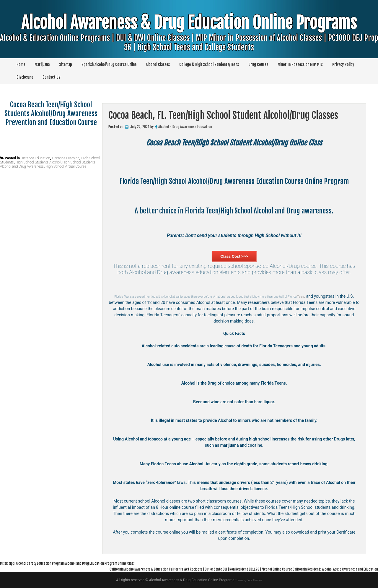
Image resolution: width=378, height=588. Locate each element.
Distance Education (35, 158)
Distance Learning (66, 158)
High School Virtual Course (66, 166)
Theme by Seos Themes (249, 580)
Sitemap (66, 64)
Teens (128, 302)
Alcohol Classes (158, 64)
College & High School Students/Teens (209, 64)
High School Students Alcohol (38, 162)
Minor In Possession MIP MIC (300, 64)
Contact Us (51, 77)
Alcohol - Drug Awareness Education (185, 127)
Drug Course (258, 64)
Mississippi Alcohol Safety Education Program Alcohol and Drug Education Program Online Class (92, 563)
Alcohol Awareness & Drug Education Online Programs (189, 41)
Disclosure (25, 77)
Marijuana (42, 64)
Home (21, 64)
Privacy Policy (343, 64)
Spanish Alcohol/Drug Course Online (109, 64)
